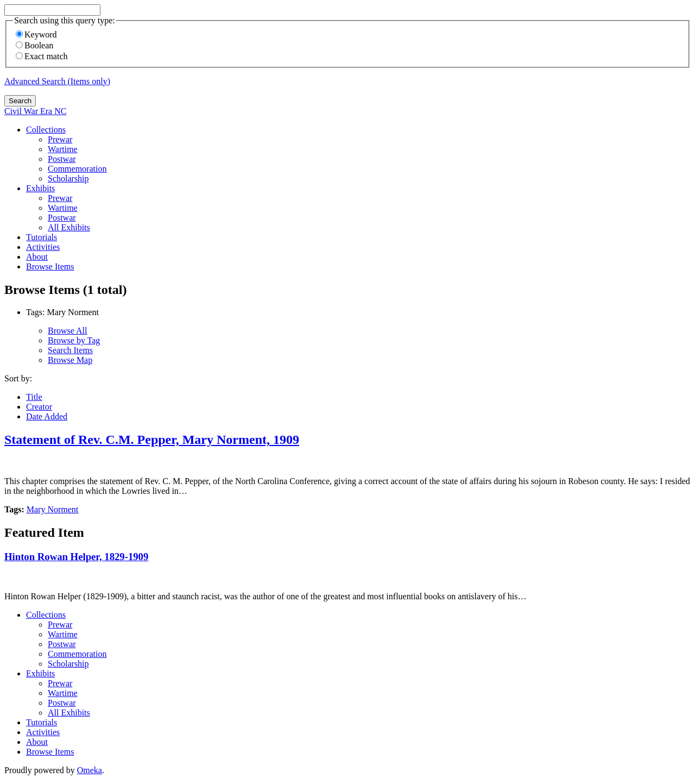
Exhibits (40, 188)
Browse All (67, 331)
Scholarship (68, 178)
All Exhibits (69, 227)
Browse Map (70, 360)
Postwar (62, 159)
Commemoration (77, 169)
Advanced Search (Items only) (57, 81)
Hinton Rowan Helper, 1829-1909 (76, 557)
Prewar (60, 139)
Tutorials (42, 237)
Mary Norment (53, 509)
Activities (43, 247)
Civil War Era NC (35, 111)
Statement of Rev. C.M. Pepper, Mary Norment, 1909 (152, 440)
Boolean (34, 45)
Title (34, 397)
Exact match (42, 56)
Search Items (70, 350)
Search (20, 101)
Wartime (63, 149)
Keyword (36, 35)
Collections (46, 130)
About (37, 257)
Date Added (47, 416)
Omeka (90, 770)
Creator (39, 407)
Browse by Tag (74, 340)
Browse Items (50, 266)
